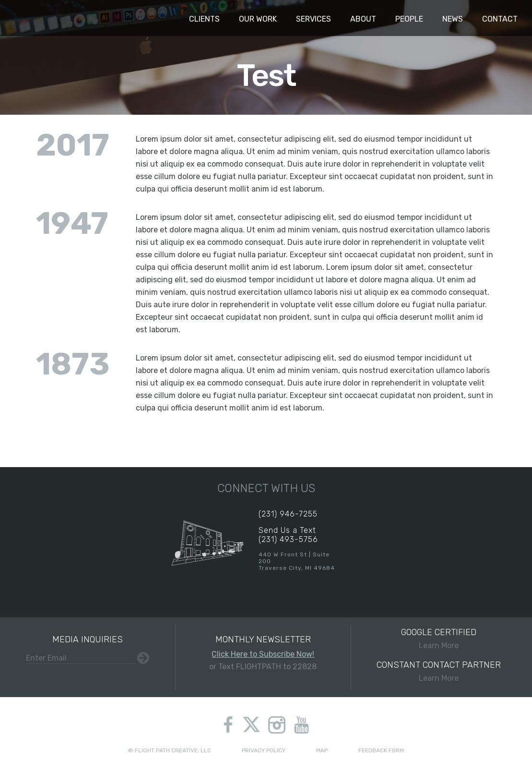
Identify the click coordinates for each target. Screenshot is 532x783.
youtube (301, 725)
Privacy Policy (264, 750)
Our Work (258, 19)
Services (313, 19)
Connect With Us (266, 488)
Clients (204, 19)
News (453, 19)
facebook (228, 725)
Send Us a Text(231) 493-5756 (288, 535)
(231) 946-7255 (288, 514)
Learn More (439, 638)
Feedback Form (381, 750)
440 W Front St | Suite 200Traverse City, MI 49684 (297, 561)
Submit (143, 658)
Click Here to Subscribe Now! (263, 654)
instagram (277, 725)
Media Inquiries (88, 639)
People (409, 19)
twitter (251, 726)
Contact (500, 19)
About (363, 19)
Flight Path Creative (26, 18)
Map (322, 750)
